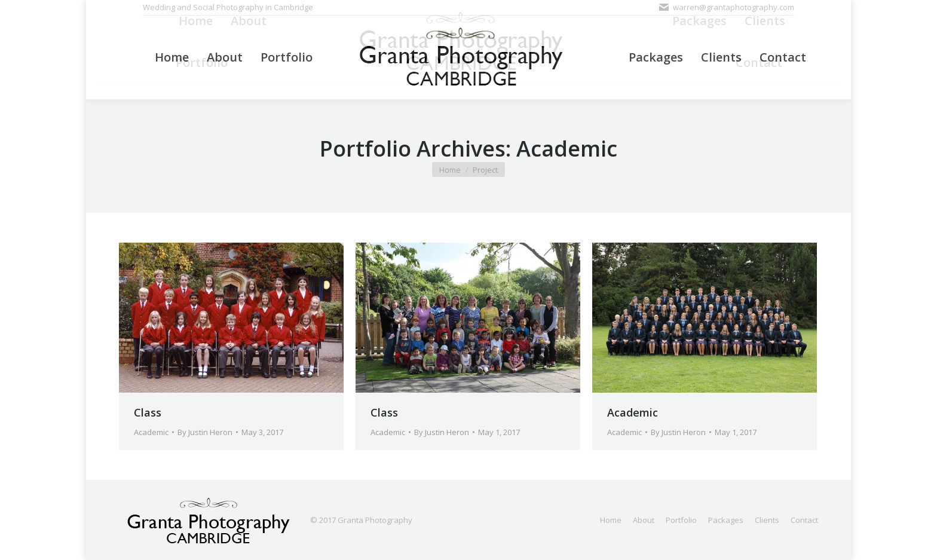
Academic (151, 432)
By (205, 432)
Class (148, 412)
